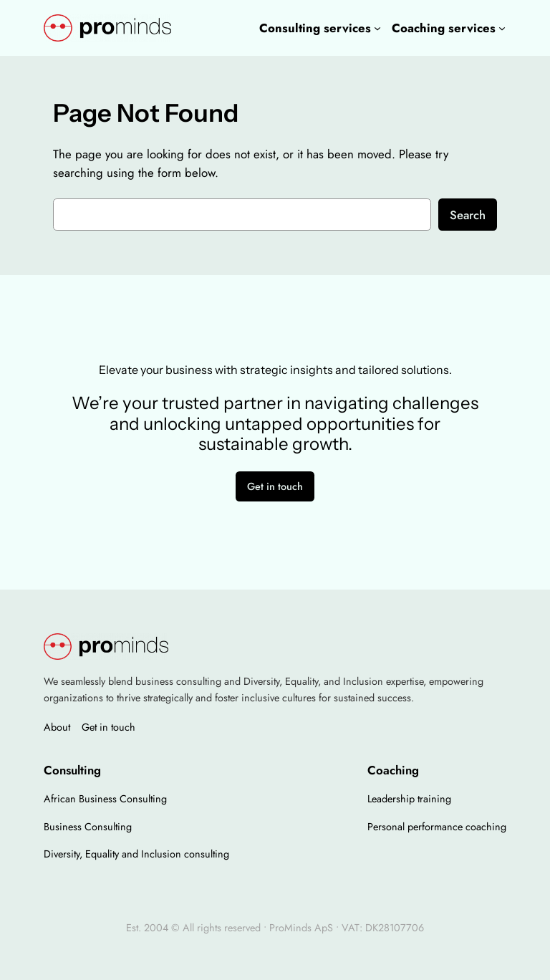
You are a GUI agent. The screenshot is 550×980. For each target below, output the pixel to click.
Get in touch (275, 486)
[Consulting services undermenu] (377, 28)
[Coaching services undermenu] (502, 28)
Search (468, 215)
